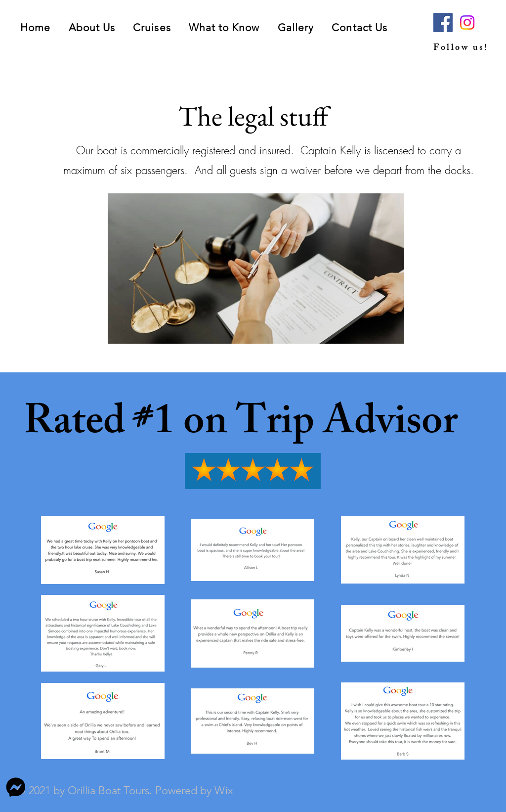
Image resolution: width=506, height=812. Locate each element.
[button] (152, 27)
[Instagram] (467, 23)
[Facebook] (443, 23)
